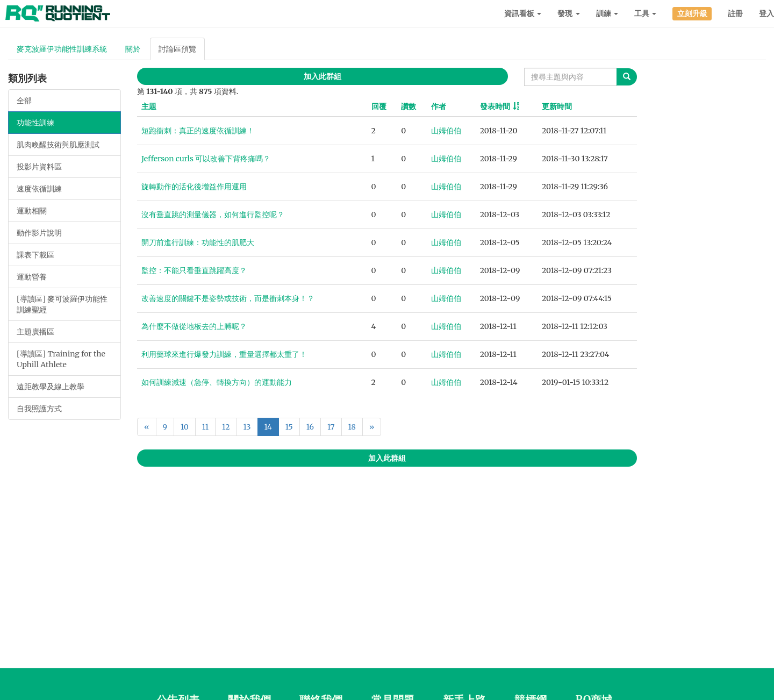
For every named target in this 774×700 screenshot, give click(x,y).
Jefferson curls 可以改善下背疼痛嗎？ (206, 159)
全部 (24, 101)
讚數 (408, 106)
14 (268, 427)
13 (247, 427)
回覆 (379, 106)
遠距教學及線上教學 (51, 387)
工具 (645, 13)
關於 (133, 49)
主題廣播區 (35, 332)
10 (185, 427)
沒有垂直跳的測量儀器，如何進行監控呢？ (213, 215)
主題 (149, 106)
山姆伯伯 (446, 131)
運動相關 (32, 211)
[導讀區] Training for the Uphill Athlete (61, 359)
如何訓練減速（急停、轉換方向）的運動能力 (217, 382)
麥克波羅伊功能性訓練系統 (62, 49)
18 (352, 427)
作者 (439, 106)
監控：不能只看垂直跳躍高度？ (194, 270)
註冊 (735, 13)
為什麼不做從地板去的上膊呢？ (194, 326)
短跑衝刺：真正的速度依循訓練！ (198, 131)
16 (310, 427)
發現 (568, 13)
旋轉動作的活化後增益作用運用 (194, 187)
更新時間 (557, 106)
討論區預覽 (177, 49)
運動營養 (32, 277)
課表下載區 (35, 255)
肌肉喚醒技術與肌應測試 (58, 145)
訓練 (607, 13)
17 (331, 427)
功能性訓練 (35, 123)
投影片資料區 (39, 167)
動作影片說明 (39, 233)
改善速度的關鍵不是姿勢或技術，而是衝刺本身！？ (228, 298)
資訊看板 (523, 13)
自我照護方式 (39, 409)
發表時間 (495, 106)
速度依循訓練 (39, 189)
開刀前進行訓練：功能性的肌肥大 (198, 242)
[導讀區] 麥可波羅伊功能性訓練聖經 (62, 304)
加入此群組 (322, 76)
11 (205, 427)
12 (226, 427)
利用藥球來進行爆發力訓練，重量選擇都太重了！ (224, 354)
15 (289, 427)
